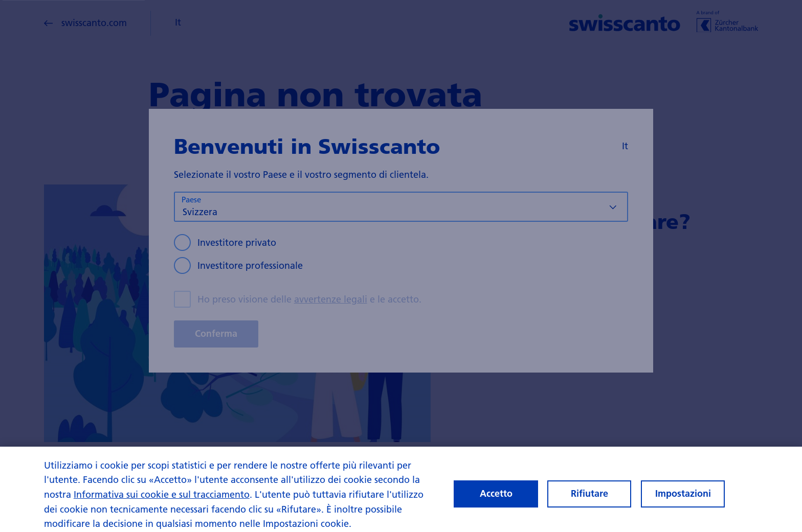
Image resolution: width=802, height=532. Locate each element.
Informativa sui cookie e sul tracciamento (162, 499)
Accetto (496, 498)
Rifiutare (589, 498)
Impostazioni (683, 498)
